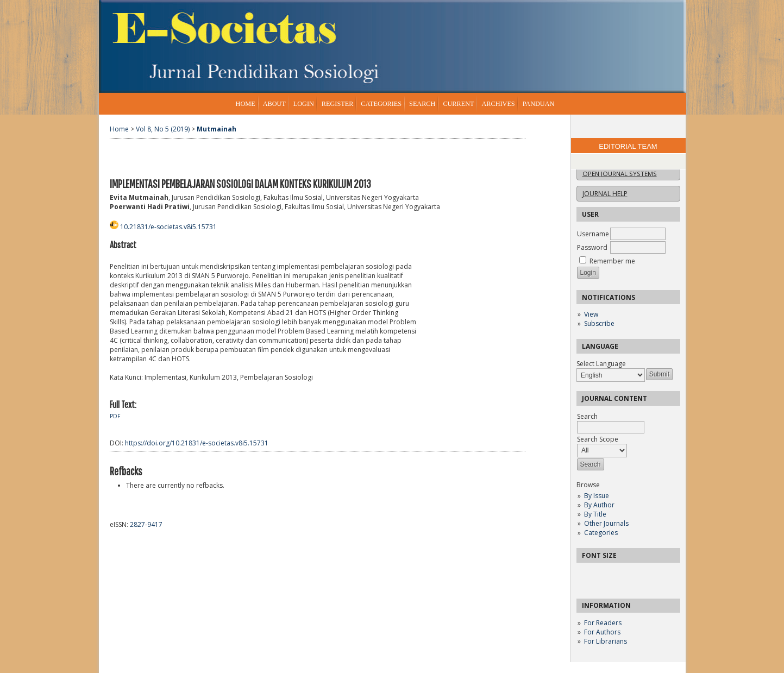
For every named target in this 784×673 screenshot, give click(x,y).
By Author (599, 505)
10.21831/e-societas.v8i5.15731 (168, 227)
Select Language (601, 364)
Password (592, 247)
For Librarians (606, 641)
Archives (498, 104)
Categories (601, 533)
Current (458, 104)
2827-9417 (146, 524)
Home (246, 104)
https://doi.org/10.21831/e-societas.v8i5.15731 (197, 443)
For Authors (602, 632)
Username (593, 234)
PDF (115, 416)
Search (422, 104)
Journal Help (605, 194)
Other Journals (606, 523)
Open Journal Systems (620, 174)
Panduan (539, 104)
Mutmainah (217, 129)
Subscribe (599, 323)
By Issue (597, 496)
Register (337, 104)
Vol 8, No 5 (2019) (163, 129)
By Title (595, 514)
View (591, 314)
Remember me (612, 261)
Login (304, 104)
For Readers (603, 623)
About (274, 104)
